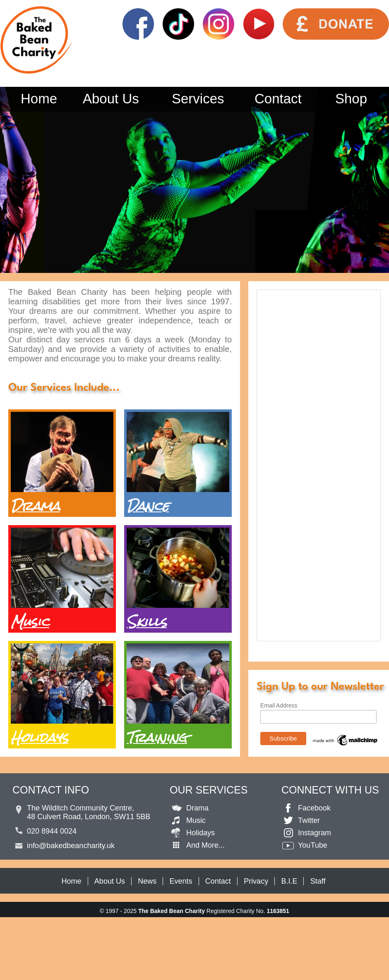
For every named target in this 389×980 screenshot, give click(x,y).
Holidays (40, 737)
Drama (35, 506)
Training (157, 737)
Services (198, 99)
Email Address (279, 705)
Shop (351, 99)
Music (30, 622)
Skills (147, 622)
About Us (111, 99)
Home (39, 99)
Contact (278, 99)
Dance (148, 506)
